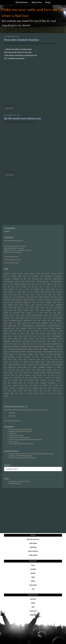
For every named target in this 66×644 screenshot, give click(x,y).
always (44, 320)
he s (51, 315)
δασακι (36, 385)
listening (16, 362)
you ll (40, 344)
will (49, 320)
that (10, 122)
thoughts (49, 310)
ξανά (9, 380)
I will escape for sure (43, 281)
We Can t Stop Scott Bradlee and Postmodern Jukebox (25, 440)
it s (10, 333)
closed (42, 307)
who (31, 336)
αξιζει (49, 391)
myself (36, 292)
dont (19, 307)
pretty (25, 122)
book (18, 315)
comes (21, 336)
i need (34, 320)
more (6, 289)
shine (49, 318)
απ (24, 383)
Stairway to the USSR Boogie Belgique (20, 456)
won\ (34, 370)
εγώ (41, 391)
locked (39, 328)
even (22, 370)
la (42, 294)
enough (37, 331)
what (59, 313)
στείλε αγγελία (33, 555)
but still (46, 315)
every (37, 307)
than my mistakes (44, 297)
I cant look (40, 300)
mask (20, 359)
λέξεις (27, 378)
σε (27, 393)
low (37, 287)
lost (16, 372)
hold (54, 313)
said (59, 323)
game (56, 359)
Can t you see (21, 297)
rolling (54, 333)
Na (20, 339)
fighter (14, 276)
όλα (5, 383)
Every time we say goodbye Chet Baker (21, 429)
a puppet (7, 274)
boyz (43, 359)
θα (25, 380)
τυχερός (14, 391)
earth (49, 333)
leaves (6, 372)
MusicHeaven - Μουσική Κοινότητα (19, 481)
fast (32, 331)
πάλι (25, 391)
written (23, 315)
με (49, 375)
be (50, 313)
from (44, 284)
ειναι (59, 391)
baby (20, 372)
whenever (50, 367)
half (11, 315)
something (58, 307)
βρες (41, 388)
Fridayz (54, 341)
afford (48, 287)
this (37, 284)
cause (34, 302)
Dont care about (49, 305)
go (28, 292)
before (24, 292)
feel (33, 287)
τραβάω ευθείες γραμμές (54, 372)
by (18, 333)
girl (9, 287)
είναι (40, 378)
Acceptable (48, 276)
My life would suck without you (23, 119)
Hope (56, 315)
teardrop (11, 289)
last (5, 359)
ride (28, 344)
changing (49, 302)
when (24, 287)
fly (48, 331)
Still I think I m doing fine (34, 352)
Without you (18, 302)
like (60, 310)
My (5, 339)
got (14, 122)
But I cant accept (17, 300)
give (23, 313)
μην (53, 380)
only (55, 357)
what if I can (48, 279)
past (55, 370)
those (26, 336)
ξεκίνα (20, 391)
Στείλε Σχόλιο (9, 108)
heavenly (35, 276)
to (52, 287)
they (45, 318)
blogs (33, 577)
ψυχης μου (39, 375)
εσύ (49, 393)
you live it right (22, 367)
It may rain (54, 331)
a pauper (14, 274)
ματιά (37, 383)
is (14, 315)
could (46, 313)
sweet (6, 297)
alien (38, 323)
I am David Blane (56, 281)
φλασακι (15, 385)
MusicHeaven (22, 2)
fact (37, 357)
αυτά (9, 383)
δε (11, 378)
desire (36, 354)
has (19, 344)
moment (29, 313)
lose (55, 287)
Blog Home (37, 2)
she (60, 284)
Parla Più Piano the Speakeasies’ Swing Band (23, 458)
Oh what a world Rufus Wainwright (19, 438)
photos (33, 581)
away (32, 307)
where (59, 367)
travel (32, 310)
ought (6, 344)
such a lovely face (9, 357)
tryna (50, 294)
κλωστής (55, 388)
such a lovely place (55, 354)
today (6, 310)
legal (34, 323)
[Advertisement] (35, 202)
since (59, 333)
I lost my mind (8, 302)
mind (55, 302)
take (10, 294)
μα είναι (56, 385)
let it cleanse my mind (15, 320)
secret (25, 339)
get (27, 307)
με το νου (7, 375)
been (43, 302)
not (21, 362)
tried (53, 320)
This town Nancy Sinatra (16, 436)
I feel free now (27, 320)
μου (46, 393)
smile (27, 333)
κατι (5, 385)
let (23, 307)
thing (59, 357)
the (5, 305)
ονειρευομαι (43, 383)
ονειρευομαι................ (55, 383)
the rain (43, 339)
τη (28, 383)
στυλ (31, 393)
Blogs (48, 2)
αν (5, 391)
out (32, 292)
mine (19, 292)
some (30, 349)
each (44, 370)
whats (10, 326)
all (22, 279)
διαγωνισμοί (33, 585)
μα (26, 388)
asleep (35, 367)
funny (10, 339)
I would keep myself (54, 326)
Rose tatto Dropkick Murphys (22, 40)
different (50, 284)
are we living (20, 318)
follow (20, 310)
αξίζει (12, 393)
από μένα (12, 388)
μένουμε (15, 380)
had (27, 289)
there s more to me (32, 297)
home (59, 294)
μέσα (20, 383)
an (31, 289)
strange (31, 354)
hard (14, 333)
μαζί (52, 375)
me (17, 287)
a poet (26, 274)
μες (26, 385)
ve (12, 122)
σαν (10, 385)
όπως (30, 391)
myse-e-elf (39, 305)
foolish (42, 354)
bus (44, 336)
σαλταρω (43, 380)
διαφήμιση (33, 615)
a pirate (20, 274)
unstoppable (42, 367)
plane (49, 336)
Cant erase (54, 297)
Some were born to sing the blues (18, 349)
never (27, 294)
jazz (29, 279)
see (33, 284)
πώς (21, 393)
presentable (7, 279)
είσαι (9, 391)
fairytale (58, 328)
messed (30, 122)
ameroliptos (12, 416)
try (47, 359)
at (16, 354)
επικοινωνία (33, 611)
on (60, 289)
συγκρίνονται (17, 378)
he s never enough (37, 315)
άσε (45, 375)
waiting (48, 362)
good (15, 294)
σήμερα (6, 396)
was (12, 284)
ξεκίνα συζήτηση (33, 551)
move (37, 310)
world (29, 367)
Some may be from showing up (12, 43)
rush (41, 276)
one (60, 287)
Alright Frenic (13, 434)
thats (30, 328)
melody (26, 310)
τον (16, 375)
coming (42, 292)
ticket (24, 344)
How (13, 318)
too (35, 122)
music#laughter (56, 336)
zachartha (12, 413)
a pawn (32, 274)
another (49, 357)
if (24, 289)
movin (10, 336)
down (55, 310)
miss (35, 336)
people (36, 349)
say (34, 328)
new (51, 323)
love (39, 320)
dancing (27, 305)
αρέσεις (45, 385)
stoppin (12, 354)
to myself (23, 284)
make (53, 289)
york (55, 323)
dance (42, 310)
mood (33, 333)
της (33, 375)
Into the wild (34, 318)
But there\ (49, 292)
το (31, 378)
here (18, 328)
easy (18, 370)
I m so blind (48, 300)
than (41, 313)
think (10, 344)
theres (6, 313)
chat (33, 589)
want (44, 357)
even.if (11, 331)
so (41, 331)
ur (23, 122)
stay (51, 359)
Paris (37, 339)
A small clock (45, 274)
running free (27, 357)
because (11, 292)
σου (56, 375)
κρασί (54, 393)
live (35, 344)
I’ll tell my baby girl (45, 365)
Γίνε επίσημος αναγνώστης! (12, 421)
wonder (52, 328)
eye (20, 289)
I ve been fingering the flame (17, 352)
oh (14, 297)
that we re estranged (29, 300)
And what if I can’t (37, 279)
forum (33, 565)
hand (15, 359)
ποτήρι (36, 393)
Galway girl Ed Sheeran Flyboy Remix (20, 431)
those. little (32, 359)
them (21, 305)
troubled (43, 333)
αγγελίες (33, 573)
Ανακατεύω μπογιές (39, 372)
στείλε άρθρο (33, 543)
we (45, 331)
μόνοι (21, 380)
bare (59, 302)
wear (25, 359)
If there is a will (20, 281)
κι (60, 388)
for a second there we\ (38, 341)
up (33, 122)
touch (25, 276)
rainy (49, 341)
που (53, 378)
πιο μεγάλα (20, 388)
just (5, 287)
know (6, 122)
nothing (31, 339)
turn (13, 287)
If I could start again (27, 326)
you (29, 287)
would (39, 370)
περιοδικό (33, 569)
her (47, 307)
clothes (15, 339)
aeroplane (37, 289)
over (32, 294)
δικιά (32, 383)
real (40, 349)
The (33, 357)
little (20, 276)
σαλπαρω (31, 380)
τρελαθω (58, 380)
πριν (37, 380)
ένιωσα (36, 391)
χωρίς (59, 393)
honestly (45, 328)
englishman (45, 323)
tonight (37, 362)
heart (20, 331)
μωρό (41, 393)
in (34, 313)
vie (46, 294)
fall (13, 370)
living (27, 318)
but (20, 122)
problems (46, 349)
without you (27, 302)
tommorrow (17, 313)
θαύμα (35, 378)
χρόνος (48, 378)
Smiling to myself (33, 365)
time (5, 292)
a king (38, 274)
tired (37, 333)
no (10, 313)
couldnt (47, 289)
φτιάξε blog (33, 547)
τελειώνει (58, 378)
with (33, 305)
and (29, 284)
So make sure (12, 367)
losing (16, 305)
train (40, 336)
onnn (15, 336)
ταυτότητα (33, 599)
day (28, 331)
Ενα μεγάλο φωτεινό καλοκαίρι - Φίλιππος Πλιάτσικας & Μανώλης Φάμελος (31, 454)
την (45, 388)
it (57, 289)
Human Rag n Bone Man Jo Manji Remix (21, 444)
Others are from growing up (28, 43)
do (46, 354)
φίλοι (33, 607)
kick (59, 370)
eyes (51, 307)
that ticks (53, 274)
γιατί (50, 385)
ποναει (54, 391)
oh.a (10, 297)
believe (6, 315)
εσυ (30, 388)
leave (6, 294)
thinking (17, 284)
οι (23, 378)
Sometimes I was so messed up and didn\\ (46, 43)
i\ (55, 367)
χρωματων (28, 375)
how (40, 318)
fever (11, 310)
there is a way (30, 281)
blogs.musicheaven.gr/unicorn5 (14, 241)
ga (31, 372)
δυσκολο (6, 393)
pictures (50, 370)
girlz (38, 359)
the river (19, 357)
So (32, 344)
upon (22, 333)
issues (17, 122)
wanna (59, 292)
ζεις (17, 393)
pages (28, 315)
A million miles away (41, 326)
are (10, 362)
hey (5, 326)
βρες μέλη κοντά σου (33, 539)
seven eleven (23, 354)
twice (15, 344)
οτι (45, 391)
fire (19, 326)
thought (10, 305)
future (6, 331)
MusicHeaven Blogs (15, 483)
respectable (57, 276)
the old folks (12, 307)
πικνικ (21, 385)
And (5, 284)
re (15, 292)
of (30, 276)
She (59, 341)
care (20, 294)
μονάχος (35, 388)
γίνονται (15, 383)
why (9, 370)
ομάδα (33, 603)
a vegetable (16, 279)
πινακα (21, 375)
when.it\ (28, 370)
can (41, 287)
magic (11, 372)
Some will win (51, 346)
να (60, 375)
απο (12, 375)
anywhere (24, 328)
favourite (26, 372)
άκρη (49, 388)
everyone (7, 318)
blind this (26, 362)
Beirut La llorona (14, 442)
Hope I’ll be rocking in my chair (17, 365)
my (17, 289)
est (39, 294)
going (15, 326)
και (5, 380)
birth (5, 336)
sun (5, 370)
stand (10, 359)
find (54, 294)
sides (55, 284)
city (24, 331)
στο (30, 385)
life (40, 284)
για (48, 380)
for (60, 315)
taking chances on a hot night (20, 341)
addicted (58, 320)
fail (16, 331)
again (43, 362)
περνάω (6, 378)
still (42, 289)
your (32, 362)
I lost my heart (57, 300)
